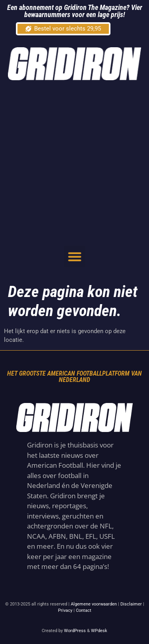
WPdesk (99, 631)
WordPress (75, 631)
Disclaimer (131, 604)
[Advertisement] (74, 163)
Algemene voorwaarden (94, 604)
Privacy (65, 610)
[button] (75, 256)
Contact (84, 610)
